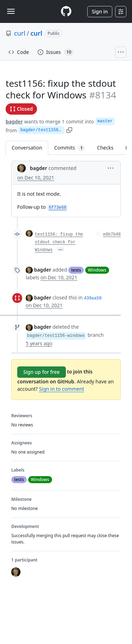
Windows (97, 270)
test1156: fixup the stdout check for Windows (59, 242)
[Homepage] (66, 11)
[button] (111, 168)
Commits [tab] (73, 148)
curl (20, 33)
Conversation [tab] (27, 148)
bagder (14, 121)
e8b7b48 (112, 235)
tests (76, 270)
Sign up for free (42, 372)
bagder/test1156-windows (42, 130)
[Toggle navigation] (11, 11)
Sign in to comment (62, 389)
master (105, 121)
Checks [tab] (105, 148)
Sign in (100, 11)
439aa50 (93, 298)
